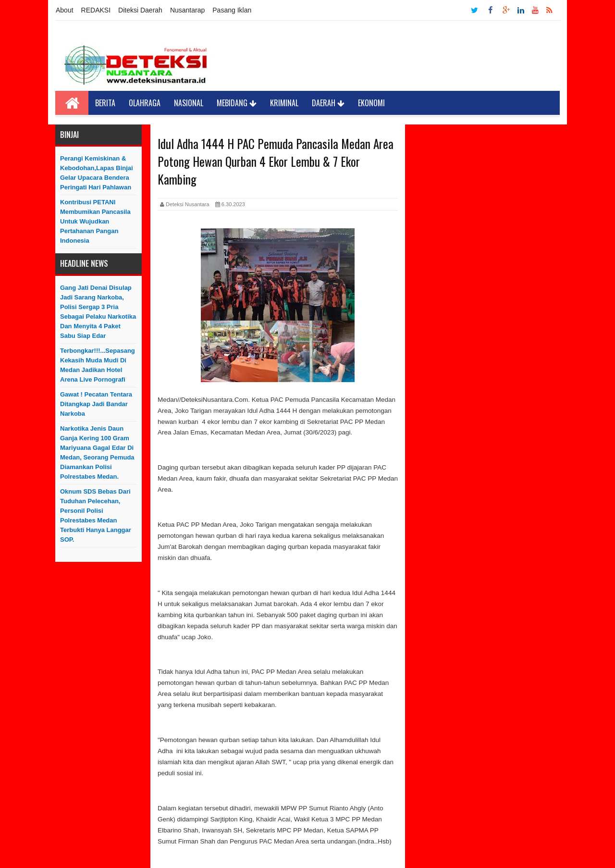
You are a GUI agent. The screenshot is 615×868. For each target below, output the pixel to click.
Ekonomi (371, 103)
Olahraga (145, 103)
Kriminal (284, 103)
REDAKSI (96, 10)
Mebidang (237, 103)
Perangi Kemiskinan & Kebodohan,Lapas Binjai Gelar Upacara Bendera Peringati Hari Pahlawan (97, 173)
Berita (105, 103)
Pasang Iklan (232, 10)
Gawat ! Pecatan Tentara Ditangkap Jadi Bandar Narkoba (96, 404)
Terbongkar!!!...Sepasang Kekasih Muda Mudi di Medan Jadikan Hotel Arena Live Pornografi (98, 365)
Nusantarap (187, 10)
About (65, 10)
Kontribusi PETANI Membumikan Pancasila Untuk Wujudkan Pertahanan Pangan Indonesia (95, 221)
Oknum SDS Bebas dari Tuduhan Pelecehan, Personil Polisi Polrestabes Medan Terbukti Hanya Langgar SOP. (96, 515)
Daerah (328, 103)
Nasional (189, 103)
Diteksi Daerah (140, 10)
